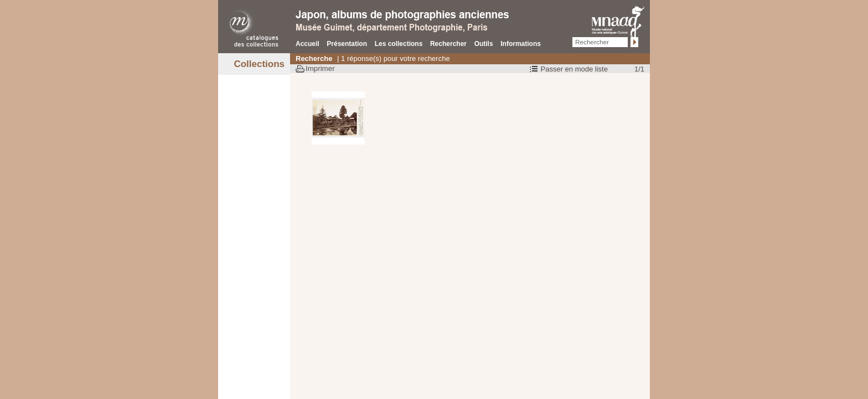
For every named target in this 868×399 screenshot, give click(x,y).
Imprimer (320, 68)
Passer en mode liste (574, 69)
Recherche (314, 58)
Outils (484, 44)
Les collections (399, 44)
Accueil (308, 44)
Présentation (347, 44)
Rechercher (448, 44)
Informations (521, 44)
